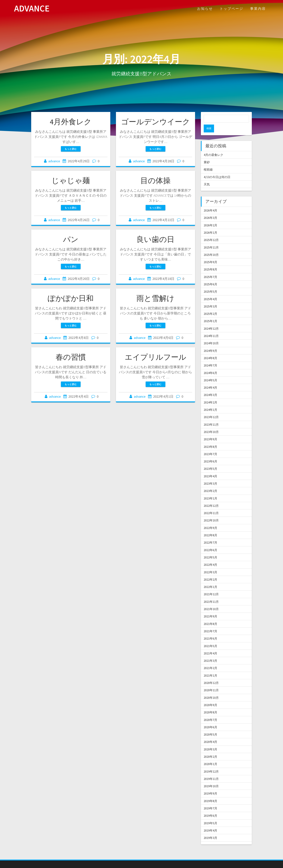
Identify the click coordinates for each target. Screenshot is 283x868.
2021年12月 (211, 586)
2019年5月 (210, 815)
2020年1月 (210, 756)
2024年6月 (210, 365)
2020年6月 (210, 719)
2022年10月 (211, 512)
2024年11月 (211, 328)
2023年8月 (210, 439)
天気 (207, 176)
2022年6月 (210, 542)
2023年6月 (210, 453)
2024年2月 (210, 394)
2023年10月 (211, 424)
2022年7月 (210, 535)
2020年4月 (210, 734)
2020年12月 (211, 675)
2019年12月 (211, 764)
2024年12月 (211, 321)
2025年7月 (210, 269)
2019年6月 (210, 808)
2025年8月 (210, 261)
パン (71, 239)
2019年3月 (210, 830)
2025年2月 (210, 306)
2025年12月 (211, 232)
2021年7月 (210, 623)
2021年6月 (210, 631)
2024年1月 (210, 402)
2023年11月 (211, 417)
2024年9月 (210, 343)
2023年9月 (210, 431)
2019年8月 (210, 793)
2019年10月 (211, 778)
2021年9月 (210, 608)
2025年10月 (211, 247)
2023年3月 (210, 476)
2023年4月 (210, 468)
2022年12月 (211, 498)
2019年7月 (210, 800)
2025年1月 (210, 313)
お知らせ (205, 9)
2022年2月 (210, 572)
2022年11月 (211, 505)
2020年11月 (211, 682)
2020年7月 (210, 712)
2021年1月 (210, 668)
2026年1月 (210, 225)
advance (54, 161)
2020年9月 (210, 697)
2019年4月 (210, 823)
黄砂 (207, 154)
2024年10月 (211, 335)
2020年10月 (211, 690)
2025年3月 (210, 298)
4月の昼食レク (213, 147)
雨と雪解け (155, 298)
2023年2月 (210, 483)
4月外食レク (71, 122)
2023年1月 (210, 490)
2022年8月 (210, 527)
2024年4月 (210, 380)
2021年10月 (211, 601)
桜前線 (208, 162)
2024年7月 (210, 357)
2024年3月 (210, 387)
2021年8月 (210, 616)
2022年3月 (210, 564)
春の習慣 (71, 357)
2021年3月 (210, 653)
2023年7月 (210, 446)
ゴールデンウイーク (155, 122)
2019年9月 (210, 786)
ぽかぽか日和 (71, 298)
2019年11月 (211, 771)
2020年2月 (210, 749)
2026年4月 (210, 202)
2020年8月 (210, 704)
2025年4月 (210, 291)
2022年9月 (210, 520)
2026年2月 (210, 217)
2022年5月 (210, 549)
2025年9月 (210, 254)
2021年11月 (211, 594)
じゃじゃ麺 (71, 181)
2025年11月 (211, 239)
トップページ (232, 9)
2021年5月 (210, 638)
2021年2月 (210, 660)
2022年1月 (210, 579)
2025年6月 (210, 276)
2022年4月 (210, 557)
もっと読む (71, 149)
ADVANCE (32, 9)
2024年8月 (210, 350)
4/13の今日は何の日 (217, 169)
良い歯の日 (155, 239)
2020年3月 (210, 741)
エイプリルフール (155, 357)
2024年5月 (210, 372)
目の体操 (155, 181)
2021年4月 (210, 645)
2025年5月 (210, 284)
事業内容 (258, 9)
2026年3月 (210, 210)
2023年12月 (211, 409)
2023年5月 (210, 461)
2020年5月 (210, 727)
